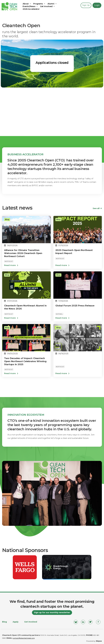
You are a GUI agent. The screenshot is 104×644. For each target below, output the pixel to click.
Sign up (86, 5)
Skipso (99, 641)
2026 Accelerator (31, 9)
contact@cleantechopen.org (24, 638)
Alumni (52, 4)
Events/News (30, 6)
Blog (4, 622)
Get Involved (48, 6)
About (27, 4)
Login (97, 5)
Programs (39, 4)
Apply (16, 622)
